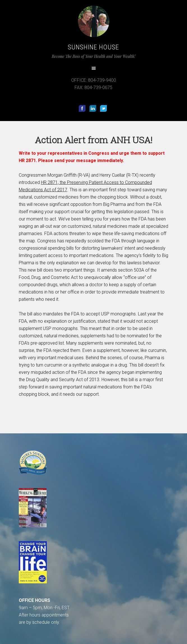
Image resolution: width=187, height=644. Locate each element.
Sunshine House (93, 47)
